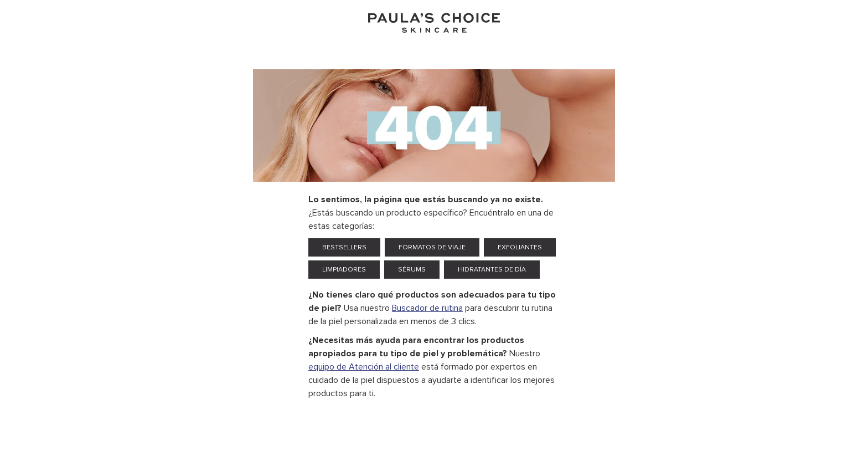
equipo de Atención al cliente (364, 367)
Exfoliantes (520, 247)
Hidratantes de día (492, 270)
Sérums (412, 270)
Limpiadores (344, 270)
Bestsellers (344, 247)
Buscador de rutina (427, 308)
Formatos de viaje (432, 247)
